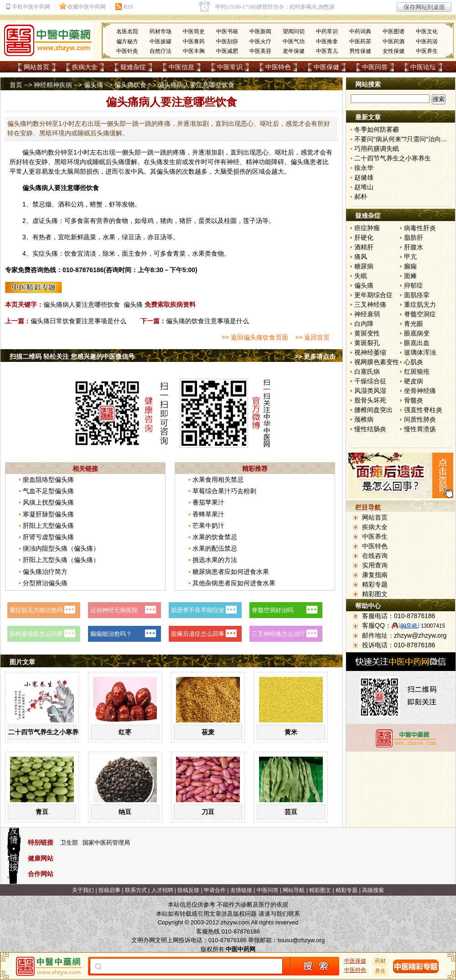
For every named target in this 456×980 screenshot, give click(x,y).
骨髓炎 (414, 400)
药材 (381, 961)
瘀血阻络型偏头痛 (48, 480)
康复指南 (375, 575)
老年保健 (294, 51)
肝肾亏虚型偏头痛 (48, 537)
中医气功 (294, 41)
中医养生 (427, 51)
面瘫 (410, 276)
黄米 (291, 732)
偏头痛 (93, 85)
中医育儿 (327, 51)
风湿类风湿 (370, 391)
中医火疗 (260, 41)
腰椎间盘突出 (373, 410)
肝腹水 (414, 247)
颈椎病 (364, 419)
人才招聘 (162, 890)
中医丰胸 (194, 51)
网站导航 (294, 890)
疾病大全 (85, 67)
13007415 (433, 626)
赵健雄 (364, 177)
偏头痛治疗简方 (45, 572)
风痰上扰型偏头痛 (48, 502)
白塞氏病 (367, 371)
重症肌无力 (420, 304)
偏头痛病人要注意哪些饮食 (82, 304)
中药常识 (327, 31)
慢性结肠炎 (370, 429)
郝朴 (361, 196)
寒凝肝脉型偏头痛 (48, 514)
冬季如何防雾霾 (377, 129)
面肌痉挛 (417, 295)
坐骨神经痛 (420, 391)
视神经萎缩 (370, 352)
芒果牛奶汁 (208, 526)
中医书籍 (227, 31)
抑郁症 (414, 285)
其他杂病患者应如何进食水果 (234, 583)
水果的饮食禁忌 (215, 537)
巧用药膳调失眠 (377, 149)
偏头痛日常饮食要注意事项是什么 (78, 321)
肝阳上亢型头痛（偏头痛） (61, 560)
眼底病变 (417, 333)
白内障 (364, 324)
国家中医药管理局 (106, 843)
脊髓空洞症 (420, 314)
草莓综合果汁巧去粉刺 (224, 491)
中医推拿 (327, 41)
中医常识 (230, 67)
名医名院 (127, 31)
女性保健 (394, 51)
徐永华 (364, 168)
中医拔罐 (161, 41)
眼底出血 (417, 343)
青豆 (42, 812)
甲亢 (410, 257)
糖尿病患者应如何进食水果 (231, 572)
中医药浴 (427, 41)
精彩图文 (375, 594)
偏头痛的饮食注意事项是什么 (207, 321)
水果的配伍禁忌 (215, 548)
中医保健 (326, 67)
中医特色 (278, 67)
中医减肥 (227, 51)
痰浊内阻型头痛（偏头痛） (61, 548)
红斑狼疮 (417, 371)
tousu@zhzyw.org (301, 940)
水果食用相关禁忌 (218, 480)
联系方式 (136, 890)
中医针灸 (127, 51)
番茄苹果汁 (208, 502)
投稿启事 (109, 890)
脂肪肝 (414, 237)
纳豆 (125, 812)
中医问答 (375, 67)
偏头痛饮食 (130, 85)
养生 (381, 971)
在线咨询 (375, 556)
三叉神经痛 (370, 304)
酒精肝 (364, 247)
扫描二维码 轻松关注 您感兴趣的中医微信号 (72, 356)
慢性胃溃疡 (420, 429)
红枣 (125, 732)
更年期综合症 (373, 295)
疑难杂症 (133, 67)
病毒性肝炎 (420, 228)
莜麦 (208, 732)
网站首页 (36, 67)
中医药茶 (360, 41)
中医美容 (260, 51)
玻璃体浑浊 (420, 352)
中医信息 (181, 67)
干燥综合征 (370, 381)
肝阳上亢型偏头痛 (48, 526)
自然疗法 (161, 51)
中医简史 (194, 31)
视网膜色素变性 (377, 362)
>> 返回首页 (312, 337)
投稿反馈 (188, 890)
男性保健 (360, 51)
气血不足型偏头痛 (48, 491)
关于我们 (83, 890)
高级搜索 (373, 890)
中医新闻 (260, 31)
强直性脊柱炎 (423, 410)
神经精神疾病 (53, 85)
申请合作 (215, 890)
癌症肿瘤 (367, 228)
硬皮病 (414, 381)
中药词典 (360, 31)
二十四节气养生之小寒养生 (47, 732)
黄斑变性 (367, 333)
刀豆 (208, 812)
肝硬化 (364, 237)
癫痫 (410, 266)
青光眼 (414, 324)
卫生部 (69, 843)
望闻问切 (294, 31)
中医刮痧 (227, 41)
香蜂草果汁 (208, 514)
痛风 (361, 257)
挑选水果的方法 (215, 560)
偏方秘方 (127, 41)
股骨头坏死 (370, 400)
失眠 (361, 276)
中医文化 (427, 31)
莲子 (249, 221)
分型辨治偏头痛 (45, 583)
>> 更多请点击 (315, 356)
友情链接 (241, 890)
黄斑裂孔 (367, 343)
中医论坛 (423, 67)
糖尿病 (364, 266)
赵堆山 (364, 187)
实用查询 (375, 565)
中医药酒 (394, 41)
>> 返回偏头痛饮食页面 (254, 337)
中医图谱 (394, 31)
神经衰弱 (367, 314)
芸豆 (291, 812)
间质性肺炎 (420, 419)
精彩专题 (375, 584)
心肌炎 (414, 362)
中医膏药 (194, 41)
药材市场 (161, 31)
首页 (16, 85)
